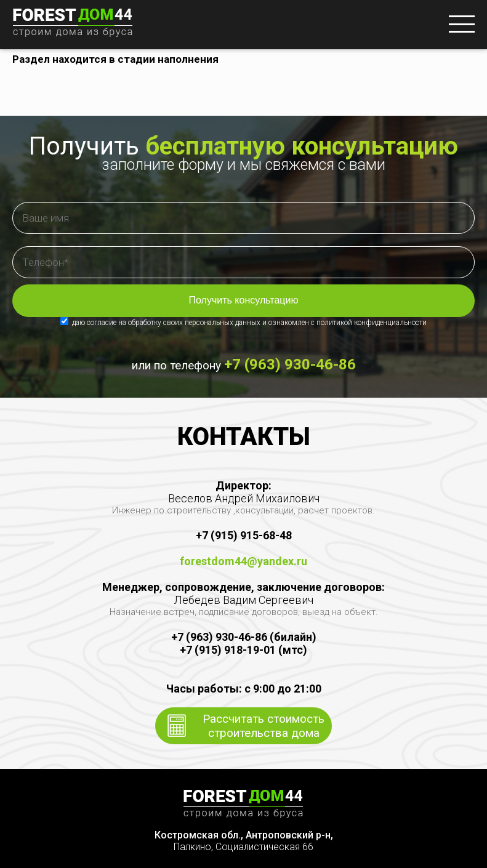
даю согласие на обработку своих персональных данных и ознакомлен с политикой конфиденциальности (244, 323)
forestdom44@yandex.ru (244, 561)
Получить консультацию (244, 300)
